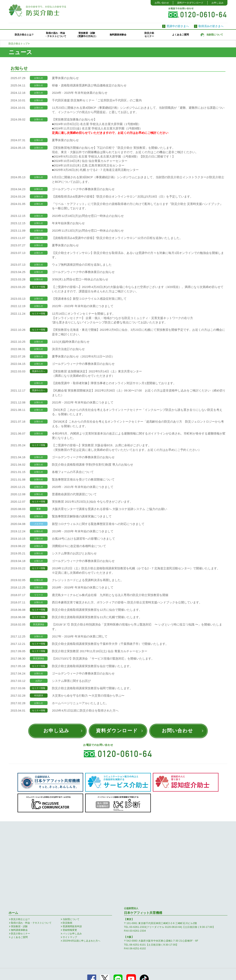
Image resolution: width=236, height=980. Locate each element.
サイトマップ (70, 861)
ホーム (13, 836)
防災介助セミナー (149, 35)
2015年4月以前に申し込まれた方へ (81, 864)
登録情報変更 (70, 854)
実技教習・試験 (19, 850)
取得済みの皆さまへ (211, 26)
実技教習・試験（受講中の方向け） (87, 35)
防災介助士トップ (18, 44)
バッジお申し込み (72, 857)
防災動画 (67, 846)
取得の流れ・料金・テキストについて (56, 35)
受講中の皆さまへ (178, 26)
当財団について (71, 843)
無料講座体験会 (118, 35)
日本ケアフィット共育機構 (143, 834)
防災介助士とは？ (24, 35)
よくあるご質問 (180, 35)
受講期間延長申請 (72, 850)
